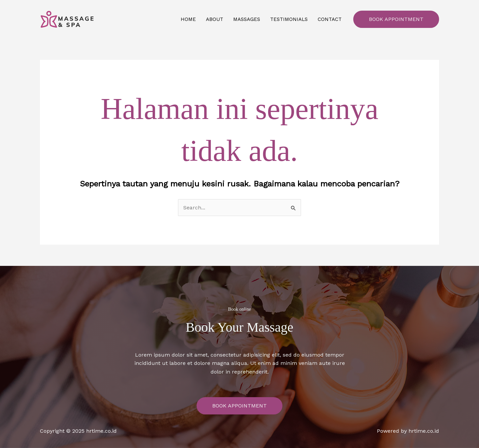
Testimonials (289, 19)
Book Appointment (396, 19)
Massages (247, 19)
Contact (330, 19)
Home (188, 19)
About (215, 19)
